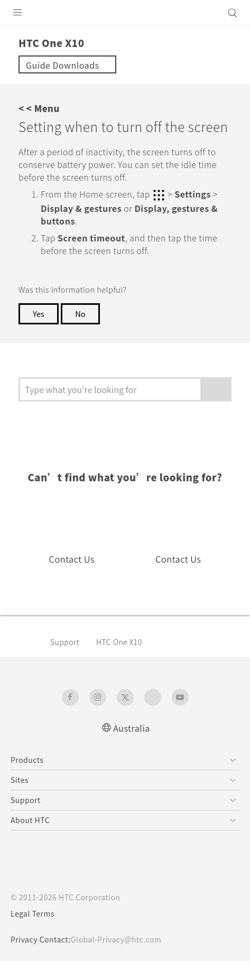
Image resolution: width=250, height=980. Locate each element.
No (82, 332)
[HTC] (125, 13)
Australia (132, 746)
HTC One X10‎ (126, 660)
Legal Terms (35, 932)
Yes (39, 332)
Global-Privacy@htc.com (123, 958)
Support (67, 660)
